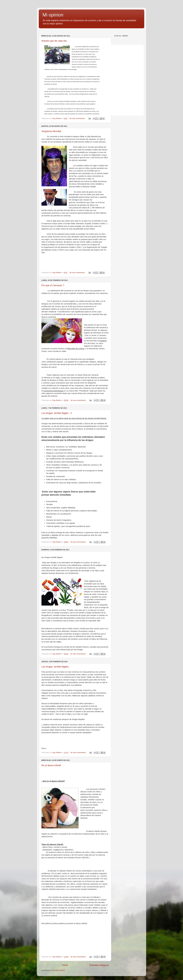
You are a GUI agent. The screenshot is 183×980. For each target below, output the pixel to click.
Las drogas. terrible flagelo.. (56, 667)
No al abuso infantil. (51, 765)
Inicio (65, 965)
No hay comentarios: (78, 118)
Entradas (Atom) (58, 970)
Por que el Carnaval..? (53, 285)
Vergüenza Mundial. (52, 131)
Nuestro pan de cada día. (54, 41)
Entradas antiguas (99, 965)
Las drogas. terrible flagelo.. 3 (56, 413)
